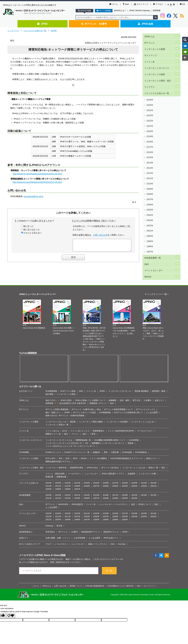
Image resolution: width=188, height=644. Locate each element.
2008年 (150, 147)
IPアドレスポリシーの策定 (85, 397)
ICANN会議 (127, 437)
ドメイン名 (149, 56)
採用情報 (157, 10)
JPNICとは (149, 36)
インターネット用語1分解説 (91, 406)
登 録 (109, 555)
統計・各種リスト (53, 397)
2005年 (150, 158)
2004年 (150, 161)
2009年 (150, 144)
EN (182, 4)
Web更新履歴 (25, 480)
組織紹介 (97, 437)
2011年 (150, 137)
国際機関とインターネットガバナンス (108, 428)
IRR (61, 443)
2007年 (150, 151)
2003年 (150, 165)
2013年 (150, 130)
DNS (81, 376)
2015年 (150, 123)
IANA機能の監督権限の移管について (110, 425)
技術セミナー (152, 443)
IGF (87, 428)
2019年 (150, 109)
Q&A (126, 4)
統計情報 (49, 379)
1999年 (150, 179)
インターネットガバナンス (157, 60)
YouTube (122, 529)
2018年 (150, 113)
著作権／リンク (76, 570)
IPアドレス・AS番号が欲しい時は (86, 394)
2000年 (150, 175)
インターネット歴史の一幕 (57, 409)
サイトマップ (141, 4)
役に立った (28, 226)
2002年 (150, 168)
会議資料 (131, 458)
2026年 (150, 85)
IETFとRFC (51, 443)
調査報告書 (61, 461)
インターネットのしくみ (56, 406)
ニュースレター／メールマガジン (113, 489)
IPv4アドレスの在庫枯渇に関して (128, 397)
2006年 (150, 155)
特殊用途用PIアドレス (91, 516)
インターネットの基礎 (155, 46)
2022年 (150, 99)
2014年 (150, 127)
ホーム (114, 4)
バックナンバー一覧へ (157, 279)
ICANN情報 (134, 425)
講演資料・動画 (159, 376)
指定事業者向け (26, 516)
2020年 (150, 106)
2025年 (150, 89)
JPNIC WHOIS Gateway (140, 10)
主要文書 (115, 437)
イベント (75, 418)
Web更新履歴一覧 (152, 190)
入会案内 (147, 385)
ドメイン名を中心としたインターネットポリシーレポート (70, 431)
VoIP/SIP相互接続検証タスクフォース (127, 443)
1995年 (106, 504)
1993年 (125, 504)
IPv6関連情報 (51, 376)
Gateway (49, 510)
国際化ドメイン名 (53, 418)
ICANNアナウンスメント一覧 (77, 437)
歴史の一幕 (153, 452)
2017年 (150, 116)
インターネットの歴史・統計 (158, 70)
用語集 (73, 406)
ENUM (84, 443)
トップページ (13, 31)
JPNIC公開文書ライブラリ (113, 458)
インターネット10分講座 (117, 406)
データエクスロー (145, 415)
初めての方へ (51, 385)
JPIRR (102, 376)
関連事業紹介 (99, 415)
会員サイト (24, 522)
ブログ (48, 529)
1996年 (96, 504)
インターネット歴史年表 (56, 452)
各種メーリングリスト (98, 529)
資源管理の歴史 (77, 452)
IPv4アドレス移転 (68, 376)
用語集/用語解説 (142, 376)
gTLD (65, 415)
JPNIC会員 (145, 24)
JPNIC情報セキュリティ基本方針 (121, 570)
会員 (133, 489)
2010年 (54, 31)
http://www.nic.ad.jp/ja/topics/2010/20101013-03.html (37, 182)
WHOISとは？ (120, 10)
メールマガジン (75, 458)
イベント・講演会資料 (55, 458)
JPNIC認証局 (77, 489)
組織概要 (113, 385)
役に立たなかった (32, 230)
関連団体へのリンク (98, 388)
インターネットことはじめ (142, 406)
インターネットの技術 (155, 65)
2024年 (150, 92)
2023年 (150, 95)
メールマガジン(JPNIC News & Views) (40, 540)
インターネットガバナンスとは (59, 425)
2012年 (150, 134)
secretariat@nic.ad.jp (33, 196)
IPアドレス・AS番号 (94, 24)
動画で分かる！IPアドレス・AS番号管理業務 (65, 400)
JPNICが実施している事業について (90, 385)
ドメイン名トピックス (80, 415)
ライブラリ (149, 75)
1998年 (150, 182)
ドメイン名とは (52, 415)
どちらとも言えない (33, 233)
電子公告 (136, 385)
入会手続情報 (79, 522)
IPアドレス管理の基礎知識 (57, 394)
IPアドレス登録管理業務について (119, 394)
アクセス (158, 4)
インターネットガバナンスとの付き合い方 (64, 428)
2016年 (150, 120)
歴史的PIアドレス (111, 516)
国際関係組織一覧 (83, 425)
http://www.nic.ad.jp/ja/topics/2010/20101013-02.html (37, 174)
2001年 (150, 172)
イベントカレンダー (153, 200)
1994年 (115, 504)
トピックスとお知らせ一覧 (35, 31)
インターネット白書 (147, 458)
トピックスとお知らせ (29, 467)
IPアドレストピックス (146, 394)
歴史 (106, 437)
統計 (66, 418)
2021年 (150, 102)
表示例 (59, 510)
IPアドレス (149, 41)
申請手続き (50, 516)
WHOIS (148, 205)
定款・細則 (124, 385)
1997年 (150, 186)
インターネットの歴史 (66, 379)
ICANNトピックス (53, 437)
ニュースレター (91, 458)
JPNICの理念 (66, 385)
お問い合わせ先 (100, 235)
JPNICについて (145, 489)
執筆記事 (49, 461)
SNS (113, 529)
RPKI (75, 443)
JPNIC (43, 24)
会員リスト (159, 385)
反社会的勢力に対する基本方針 (73, 388)
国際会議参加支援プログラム (58, 446)
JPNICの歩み (92, 452)
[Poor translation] (11, 600)
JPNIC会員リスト (111, 522)
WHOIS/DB (63, 489)
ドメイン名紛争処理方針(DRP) (121, 415)
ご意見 (93, 418)
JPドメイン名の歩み (110, 452)
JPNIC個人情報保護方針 (95, 570)
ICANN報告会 (141, 437)
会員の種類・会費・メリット (58, 522)
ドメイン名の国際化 (98, 443)
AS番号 (74, 516)
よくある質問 (152, 397)
